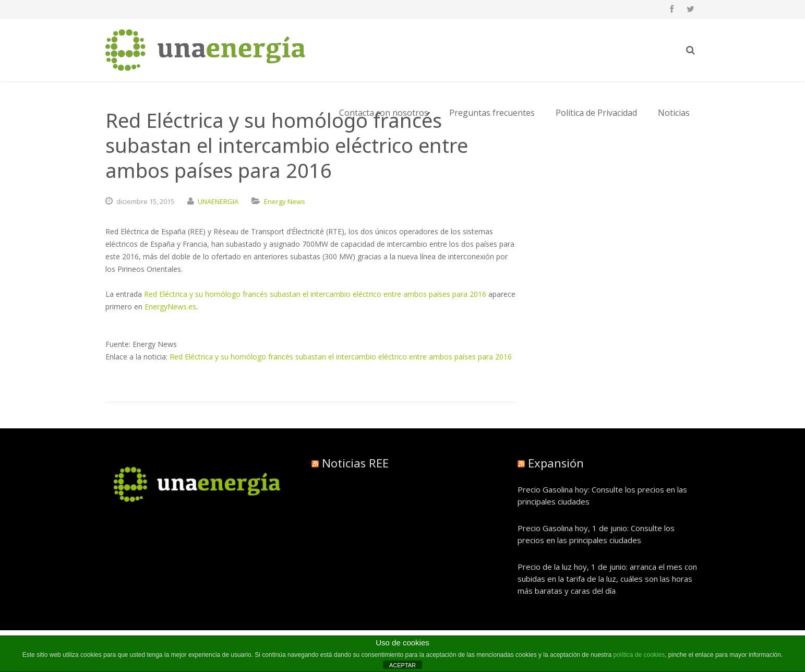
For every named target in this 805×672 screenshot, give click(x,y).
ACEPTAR (402, 665)
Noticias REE (355, 463)
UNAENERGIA (218, 201)
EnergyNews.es (170, 307)
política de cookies (639, 655)
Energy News (285, 201)
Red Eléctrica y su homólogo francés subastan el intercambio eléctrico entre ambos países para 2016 (315, 294)
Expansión (556, 463)
